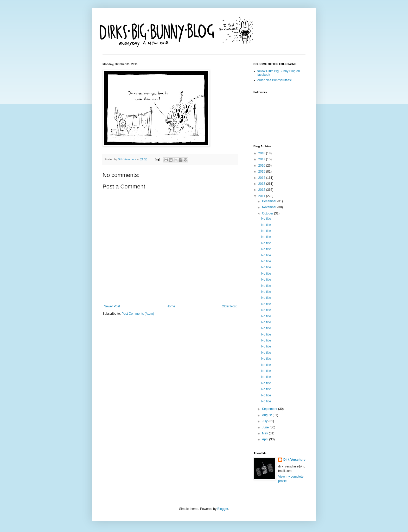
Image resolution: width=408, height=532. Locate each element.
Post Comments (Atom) (138, 314)
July (265, 421)
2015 (262, 172)
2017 (262, 159)
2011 (262, 196)
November (270, 207)
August (267, 415)
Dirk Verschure (127, 159)
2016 (262, 166)
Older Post (229, 306)
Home (171, 306)
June (266, 427)
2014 (262, 178)
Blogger (223, 509)
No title (266, 219)
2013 (262, 184)
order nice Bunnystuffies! (275, 80)
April (266, 439)
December (270, 201)
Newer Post (112, 306)
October (268, 213)
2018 (262, 153)
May (265, 433)
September (270, 409)
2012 (262, 190)
